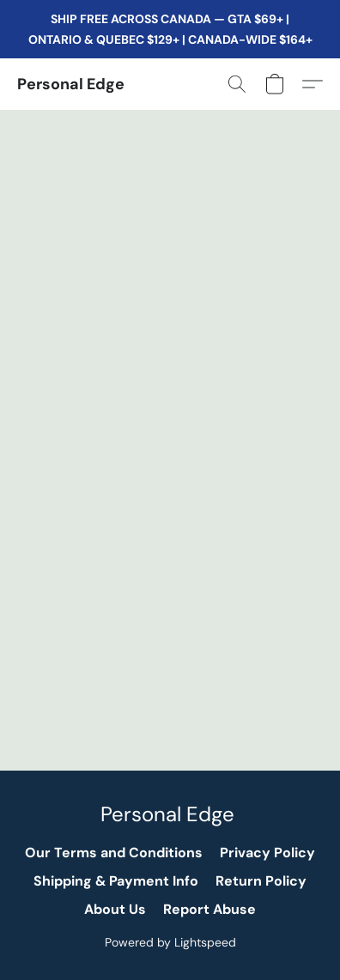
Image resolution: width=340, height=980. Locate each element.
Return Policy (261, 881)
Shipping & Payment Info (116, 881)
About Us (115, 909)
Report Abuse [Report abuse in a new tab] (209, 909)
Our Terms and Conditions (114, 853)
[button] (71, 84)
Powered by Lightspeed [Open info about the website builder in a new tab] (170, 942)
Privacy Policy (267, 853)
